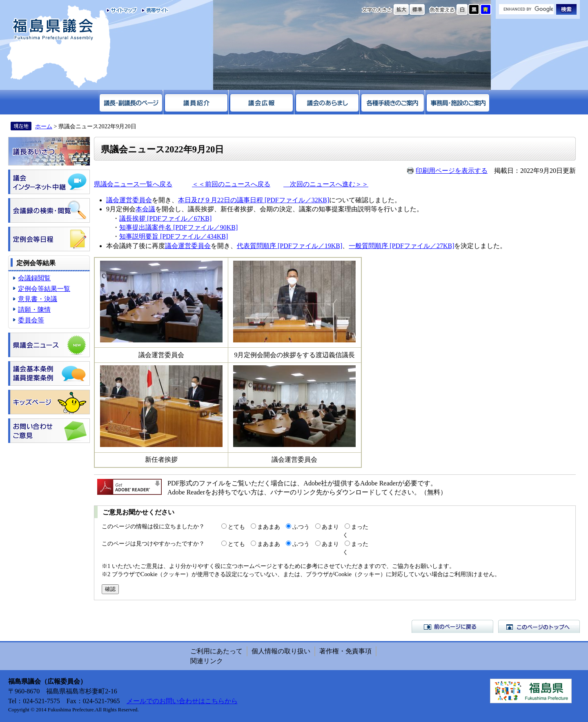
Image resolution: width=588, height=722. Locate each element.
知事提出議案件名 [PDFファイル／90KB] (178, 227)
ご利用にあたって (216, 651)
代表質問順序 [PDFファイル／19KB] (290, 246)
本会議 (145, 209)
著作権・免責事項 (345, 651)
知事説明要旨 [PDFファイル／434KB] (174, 236)
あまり (330, 527)
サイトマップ (122, 10)
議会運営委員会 (129, 200)
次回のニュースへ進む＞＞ (326, 184)
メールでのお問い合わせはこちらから (182, 701)
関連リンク (207, 661)
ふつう (301, 527)
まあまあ (269, 527)
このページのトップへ (539, 626)
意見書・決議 (38, 299)
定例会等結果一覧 (44, 289)
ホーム (44, 126)
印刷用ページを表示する (452, 171)
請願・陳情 (34, 310)
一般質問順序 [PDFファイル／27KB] (401, 246)
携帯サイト (153, 10)
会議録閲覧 (34, 278)
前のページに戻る (452, 626)
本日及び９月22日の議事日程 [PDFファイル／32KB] (254, 200)
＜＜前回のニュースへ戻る (231, 184)
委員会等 (31, 320)
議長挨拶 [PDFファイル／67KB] (165, 218)
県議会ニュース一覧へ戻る (133, 184)
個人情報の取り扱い (281, 651)
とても (236, 527)
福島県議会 (53, 30)
